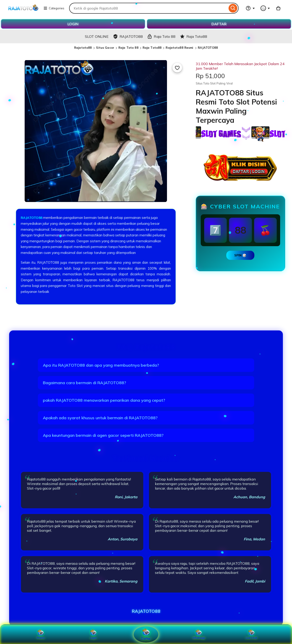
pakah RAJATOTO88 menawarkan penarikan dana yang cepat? (104, 400)
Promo (41, 634)
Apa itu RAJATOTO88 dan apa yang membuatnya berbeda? (101, 365)
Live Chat (252, 634)
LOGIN (73, 24)
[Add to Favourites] (177, 68)
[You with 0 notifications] (265, 8)
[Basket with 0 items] (278, 8)
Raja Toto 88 (128, 48)
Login (93, 634)
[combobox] (148, 8)
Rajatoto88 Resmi (180, 48)
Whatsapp (199, 634)
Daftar (146, 634)
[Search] (233, 8)
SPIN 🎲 (240, 255)
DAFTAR (219, 24)
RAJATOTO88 (208, 48)
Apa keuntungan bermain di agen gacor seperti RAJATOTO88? (103, 435)
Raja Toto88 (152, 48)
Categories (54, 8)
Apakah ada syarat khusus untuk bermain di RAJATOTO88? (100, 418)
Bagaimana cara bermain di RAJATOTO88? (85, 383)
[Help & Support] (250, 8)
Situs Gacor (105, 48)
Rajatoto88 (83, 48)
